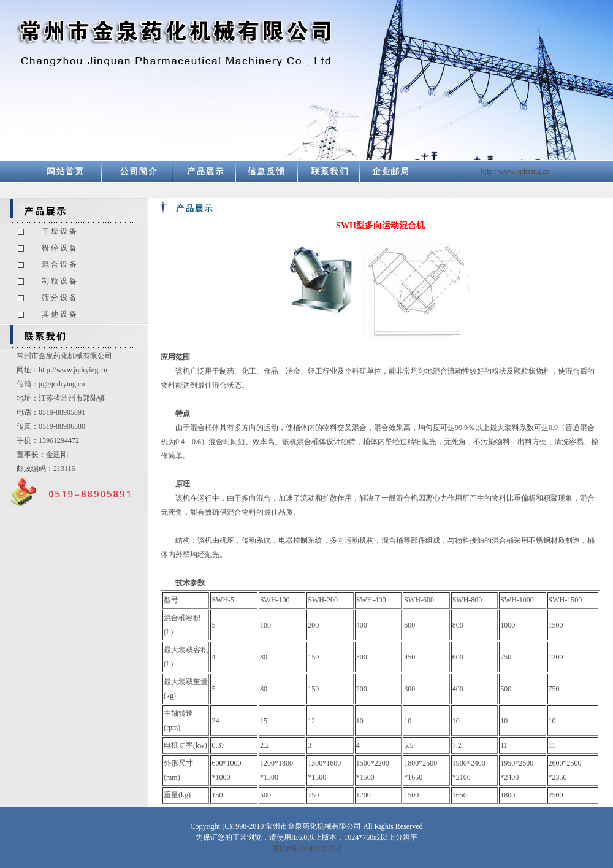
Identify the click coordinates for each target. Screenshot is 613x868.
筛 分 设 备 (59, 298)
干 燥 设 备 (59, 231)
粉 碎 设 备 (59, 248)
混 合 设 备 (59, 264)
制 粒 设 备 (59, 281)
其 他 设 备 (59, 314)
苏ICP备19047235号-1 (307, 848)
